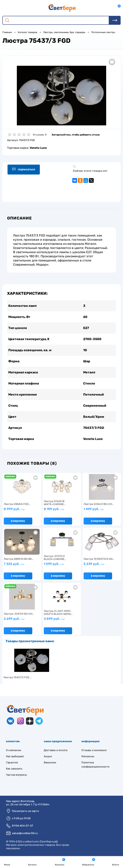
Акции (48, 756)
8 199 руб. (54, 509)
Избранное (89, 862)
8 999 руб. (14, 509)
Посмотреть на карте (25, 811)
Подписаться (24, 169)
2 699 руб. (14, 619)
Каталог (32, 862)
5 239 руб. (94, 564)
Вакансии (50, 763)
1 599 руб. (54, 564)
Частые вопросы (16, 775)
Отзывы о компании (94, 750)
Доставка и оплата (56, 750)
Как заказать (14, 769)
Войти (116, 862)
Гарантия (12, 763)
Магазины (88, 756)
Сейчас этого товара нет (90, 171)
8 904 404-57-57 (22, 826)
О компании (13, 750)
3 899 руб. (54, 619)
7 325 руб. (14, 564)
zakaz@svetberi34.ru (25, 833)
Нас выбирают (15, 756)
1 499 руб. (94, 509)
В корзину (18, 521)
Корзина (60, 862)
